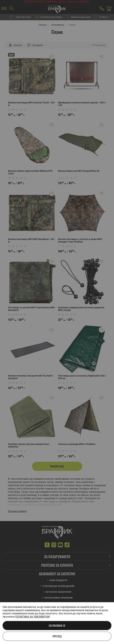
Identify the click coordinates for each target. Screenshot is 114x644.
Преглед (57, 636)
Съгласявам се (57, 626)
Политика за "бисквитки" (33, 617)
